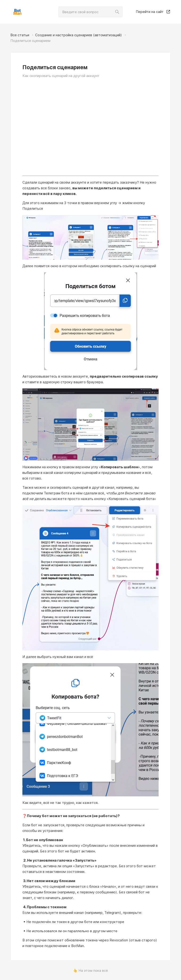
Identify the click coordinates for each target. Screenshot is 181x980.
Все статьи (20, 35)
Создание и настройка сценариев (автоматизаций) (78, 35)
